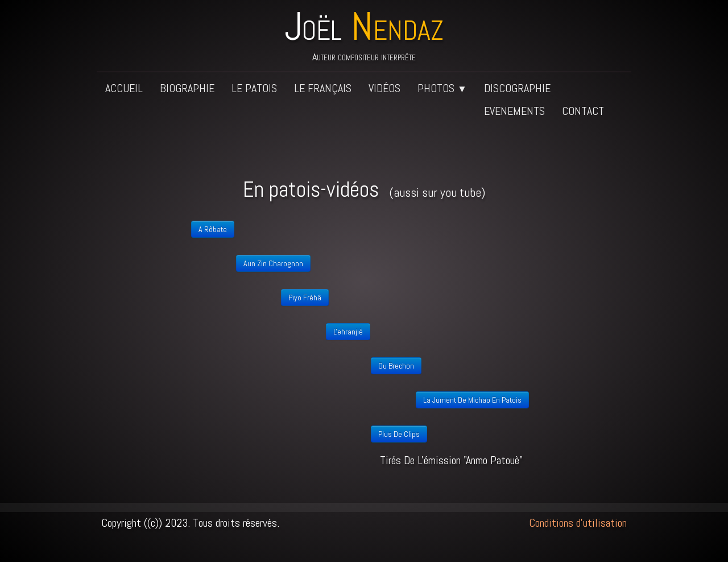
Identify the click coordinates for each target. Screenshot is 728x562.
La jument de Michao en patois (472, 400)
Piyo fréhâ (305, 297)
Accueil (124, 88)
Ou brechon (396, 366)
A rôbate (213, 229)
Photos (442, 88)
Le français (323, 88)
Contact (583, 111)
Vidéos (384, 88)
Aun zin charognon (273, 263)
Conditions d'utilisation (578, 523)
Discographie (517, 88)
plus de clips (399, 434)
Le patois (254, 88)
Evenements (514, 111)
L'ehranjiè (348, 332)
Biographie (187, 88)
